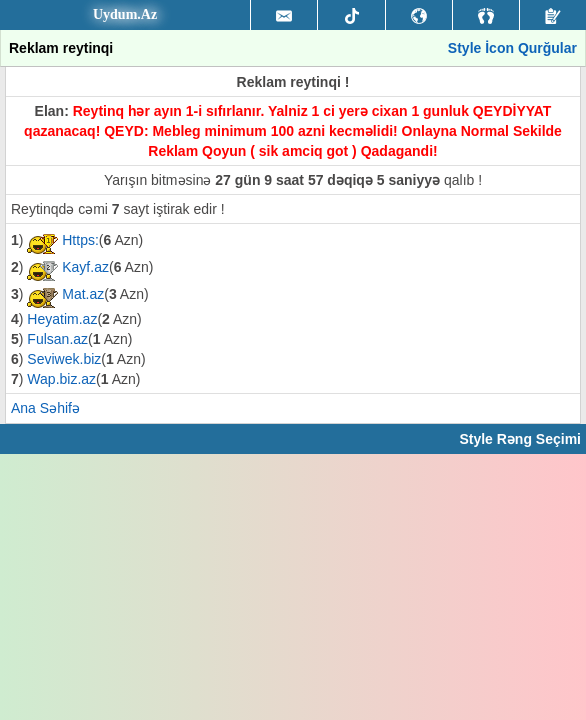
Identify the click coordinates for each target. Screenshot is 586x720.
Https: (80, 240)
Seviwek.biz (64, 359)
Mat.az (83, 294)
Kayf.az (85, 267)
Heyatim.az (62, 319)
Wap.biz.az (61, 379)
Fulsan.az (57, 339)
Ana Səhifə (45, 408)
